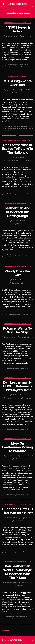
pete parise (19, 65)
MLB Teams (23, 76)
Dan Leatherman (16, 126)
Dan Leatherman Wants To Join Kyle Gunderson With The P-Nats (17, 572)
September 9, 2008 (27, 337)
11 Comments (19, 586)
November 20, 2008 (13, 160)
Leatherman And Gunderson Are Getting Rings (17, 212)
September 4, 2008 (13, 398)
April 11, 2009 (27, 36)
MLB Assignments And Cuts (17, 83)
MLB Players (13, 76)
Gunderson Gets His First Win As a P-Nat (17, 511)
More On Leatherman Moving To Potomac (18, 447)
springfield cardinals (18, 67)
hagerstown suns (22, 617)
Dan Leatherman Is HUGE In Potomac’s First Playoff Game (18, 386)
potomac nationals (19, 128)
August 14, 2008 (27, 583)
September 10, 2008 (19, 283)
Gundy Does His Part (17, 273)
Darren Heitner (13, 36)
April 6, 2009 (27, 90)
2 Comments (19, 459)
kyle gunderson (10, 65)
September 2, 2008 (27, 456)
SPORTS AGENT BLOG (17, 4)
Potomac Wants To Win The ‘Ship (17, 330)
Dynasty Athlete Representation (17, 23)
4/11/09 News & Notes (17, 29)
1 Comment (19, 93)
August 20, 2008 (27, 518)
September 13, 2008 (13, 224)
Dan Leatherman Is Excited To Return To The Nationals (17, 149)
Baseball (7, 126)
